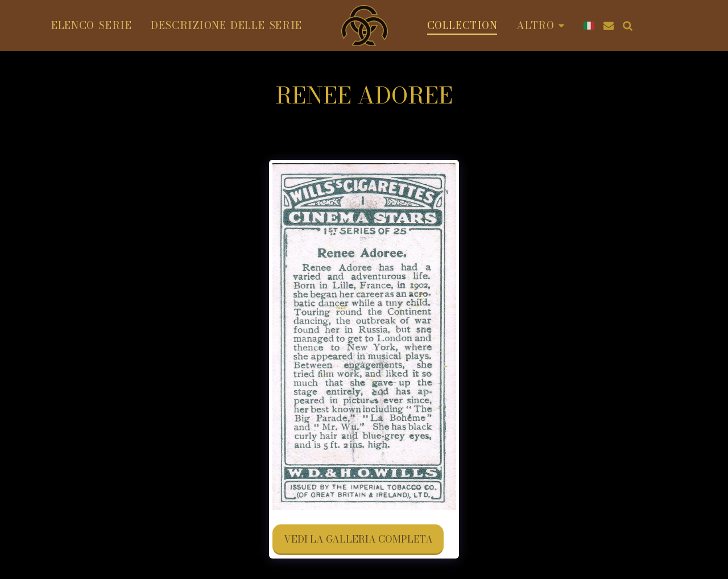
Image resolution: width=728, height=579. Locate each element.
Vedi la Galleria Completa (358, 539)
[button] (683, 26)
